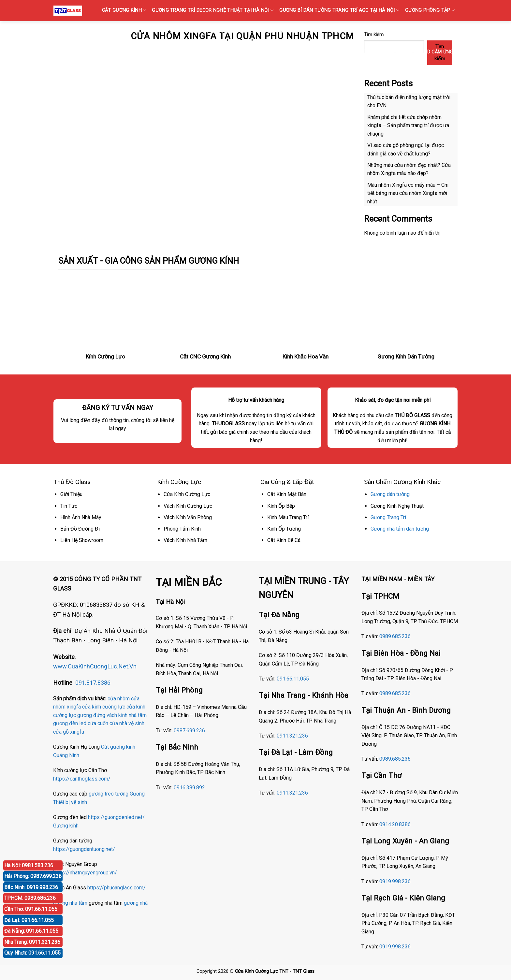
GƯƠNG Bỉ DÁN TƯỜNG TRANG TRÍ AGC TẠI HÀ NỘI (339, 10)
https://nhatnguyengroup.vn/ (85, 873)
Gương (137, 794)
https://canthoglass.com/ (82, 779)
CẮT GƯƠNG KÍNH (124, 10)
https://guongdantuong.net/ (84, 849)
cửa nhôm (119, 699)
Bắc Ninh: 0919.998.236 (31, 887)
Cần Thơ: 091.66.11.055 (31, 909)
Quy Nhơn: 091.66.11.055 (32, 953)
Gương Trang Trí (388, 517)
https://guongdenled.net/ (116, 817)
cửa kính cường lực (104, 707)
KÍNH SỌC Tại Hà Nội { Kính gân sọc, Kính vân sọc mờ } (256, 31)
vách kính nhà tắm (127, 715)
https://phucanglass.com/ (117, 888)
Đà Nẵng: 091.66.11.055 (31, 931)
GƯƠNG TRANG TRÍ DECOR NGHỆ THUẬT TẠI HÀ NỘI (213, 10)
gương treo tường (109, 794)
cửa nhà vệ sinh (127, 723)
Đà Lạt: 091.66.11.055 (29, 920)
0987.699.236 (189, 731)
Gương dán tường (390, 494)
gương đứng (91, 715)
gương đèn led (70, 723)
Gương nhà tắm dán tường (400, 529)
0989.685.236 (395, 636)
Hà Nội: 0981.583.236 (29, 865)
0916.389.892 (189, 788)
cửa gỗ (61, 732)
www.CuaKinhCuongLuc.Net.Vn (95, 666)
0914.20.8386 (395, 824)
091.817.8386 (93, 683)
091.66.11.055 (293, 679)
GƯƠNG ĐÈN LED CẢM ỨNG (425, 52)
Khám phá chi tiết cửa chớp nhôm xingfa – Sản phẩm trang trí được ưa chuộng (408, 125)
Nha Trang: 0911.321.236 (32, 942)
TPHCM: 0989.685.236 (30, 898)
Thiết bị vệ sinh (70, 802)
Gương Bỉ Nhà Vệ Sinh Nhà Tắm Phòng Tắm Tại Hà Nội (321, 52)
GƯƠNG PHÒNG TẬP (430, 10)
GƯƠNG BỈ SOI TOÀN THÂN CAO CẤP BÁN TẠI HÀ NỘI (393, 31)
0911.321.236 (292, 736)
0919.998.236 (395, 881)
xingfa (77, 732)
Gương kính (66, 826)
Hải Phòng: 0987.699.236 (33, 876)
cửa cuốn (98, 723)
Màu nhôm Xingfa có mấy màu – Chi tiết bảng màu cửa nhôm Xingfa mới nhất (408, 193)
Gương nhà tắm (70, 903)
